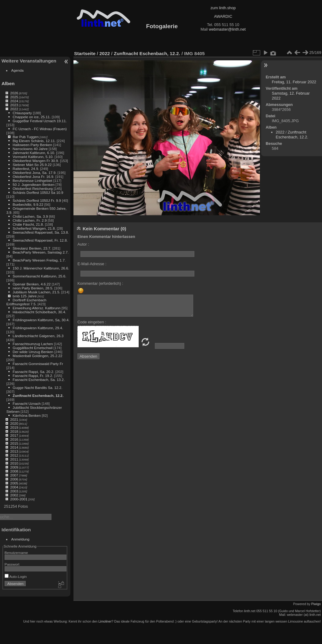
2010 (14, 463)
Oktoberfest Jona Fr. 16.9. (33, 177)
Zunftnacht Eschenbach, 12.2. (38, 395)
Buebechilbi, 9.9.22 (28, 204)
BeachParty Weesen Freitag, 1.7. (39, 260)
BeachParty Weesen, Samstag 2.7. (41, 252)
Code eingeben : (92, 322)
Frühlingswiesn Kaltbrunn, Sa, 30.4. (41, 320)
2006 (14, 479)
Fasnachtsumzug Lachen (33, 344)
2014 (14, 447)
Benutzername (16, 553)
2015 (14, 443)
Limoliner (105, 621)
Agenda (18, 70)
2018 (14, 431)
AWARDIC (223, 16)
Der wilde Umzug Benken (33, 352)
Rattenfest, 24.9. (26, 169)
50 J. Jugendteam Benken (34, 185)
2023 (14, 105)
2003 (14, 491)
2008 (14, 471)
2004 (14, 487)
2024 (14, 101)
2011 (14, 459)
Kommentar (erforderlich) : (100, 283)
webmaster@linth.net (227, 29)
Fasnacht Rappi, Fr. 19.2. (33, 376)
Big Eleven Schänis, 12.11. (34, 141)
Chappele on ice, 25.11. (32, 117)
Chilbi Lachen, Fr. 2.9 (30, 220)
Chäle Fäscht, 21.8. (28, 224)
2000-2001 (19, 499)
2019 (14, 427)
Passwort (12, 564)
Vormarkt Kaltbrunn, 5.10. (33, 157)
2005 (14, 483)
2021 (14, 419)
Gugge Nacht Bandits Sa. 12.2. (37, 388)
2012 (14, 455)
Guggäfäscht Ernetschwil (32, 348)
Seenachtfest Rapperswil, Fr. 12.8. (40, 240)
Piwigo (316, 604)
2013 (14, 451)
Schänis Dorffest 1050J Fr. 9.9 (37, 200)
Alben (8, 83)
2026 (14, 93)
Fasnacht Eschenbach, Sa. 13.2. (39, 380)
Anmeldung (21, 539)
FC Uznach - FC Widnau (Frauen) (40, 129)
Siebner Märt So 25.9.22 (32, 165)
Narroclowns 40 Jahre (30, 149)
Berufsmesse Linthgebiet (32, 181)
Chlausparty (22, 113)
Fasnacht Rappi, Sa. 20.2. (33, 372)
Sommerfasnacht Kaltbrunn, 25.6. (39, 276)
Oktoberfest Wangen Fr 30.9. (36, 161)
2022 (14, 109)
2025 (14, 97)
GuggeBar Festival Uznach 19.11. (40, 121)
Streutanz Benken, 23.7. (32, 248)
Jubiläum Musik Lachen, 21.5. (36, 292)
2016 (14, 439)
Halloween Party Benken (32, 145)
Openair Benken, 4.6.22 (32, 284)
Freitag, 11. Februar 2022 (294, 82)
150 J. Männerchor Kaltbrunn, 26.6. (41, 268)
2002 (14, 495)
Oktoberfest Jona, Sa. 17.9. (34, 173)
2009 (14, 467)
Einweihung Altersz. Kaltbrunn (36, 308)
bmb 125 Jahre (25, 296)
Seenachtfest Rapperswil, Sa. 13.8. (41, 232)
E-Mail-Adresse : (92, 264)
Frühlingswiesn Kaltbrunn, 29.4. (38, 328)
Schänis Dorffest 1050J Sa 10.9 (38, 192)
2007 (14, 475)
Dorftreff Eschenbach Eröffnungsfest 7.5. (26, 302)
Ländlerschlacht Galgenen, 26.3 (38, 336)
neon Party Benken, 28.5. (33, 288)
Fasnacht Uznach (27, 403)
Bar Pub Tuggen (26, 137)
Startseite (85, 53)
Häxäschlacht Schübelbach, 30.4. (39, 312)
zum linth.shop (223, 8)
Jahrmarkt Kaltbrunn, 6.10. (34, 153)
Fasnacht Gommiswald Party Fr (38, 364)
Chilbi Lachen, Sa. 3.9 (30, 216)
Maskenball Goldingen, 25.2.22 (37, 356)
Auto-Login (16, 576)
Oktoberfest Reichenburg (33, 188)
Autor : (83, 244)
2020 (14, 423)
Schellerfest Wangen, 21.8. (34, 228)
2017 (14, 435)
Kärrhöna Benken (27, 415)
